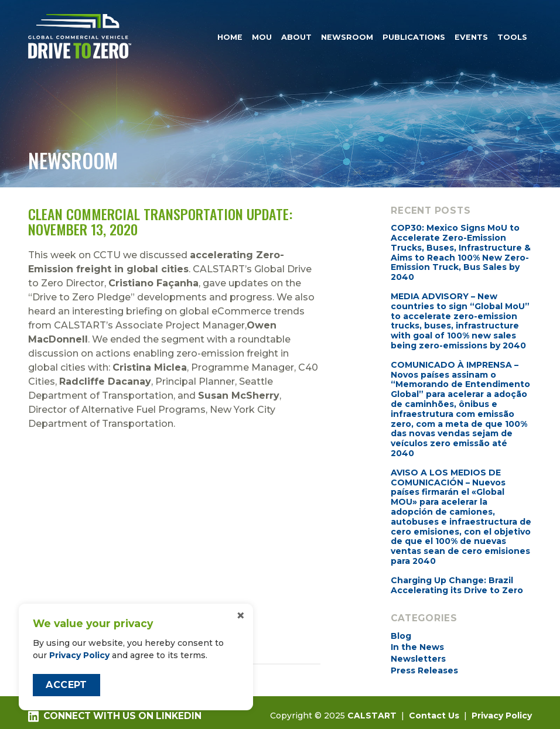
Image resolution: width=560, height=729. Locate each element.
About (296, 37)
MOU (262, 37)
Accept (66, 685)
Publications (414, 37)
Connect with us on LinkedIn (115, 716)
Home (230, 37)
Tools (512, 37)
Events (471, 37)
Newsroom (347, 37)
